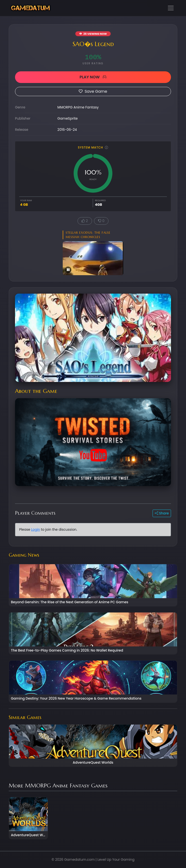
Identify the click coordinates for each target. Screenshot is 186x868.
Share (162, 513)
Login (35, 529)
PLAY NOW (93, 77)
